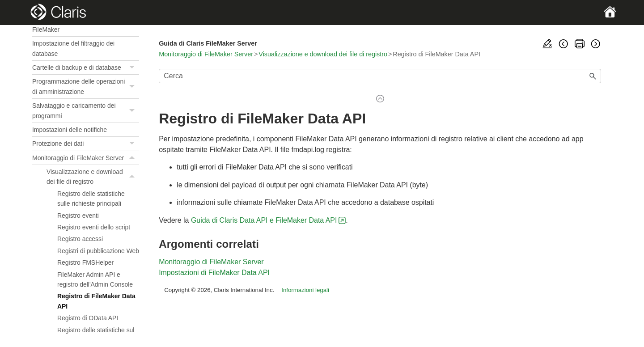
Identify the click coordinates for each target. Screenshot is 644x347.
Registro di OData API (88, 318)
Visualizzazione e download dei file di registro (93, 177)
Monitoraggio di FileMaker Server (86, 158)
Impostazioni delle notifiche (70, 130)
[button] (133, 68)
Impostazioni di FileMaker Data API (214, 273)
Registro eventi (78, 216)
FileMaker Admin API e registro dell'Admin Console (95, 279)
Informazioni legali (305, 290)
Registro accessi (80, 239)
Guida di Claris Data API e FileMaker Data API (264, 220)
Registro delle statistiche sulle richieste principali (91, 199)
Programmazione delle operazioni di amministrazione (86, 87)
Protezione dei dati (86, 144)
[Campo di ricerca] (380, 76)
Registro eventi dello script (94, 227)
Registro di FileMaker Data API (96, 301)
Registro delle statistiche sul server (96, 335)
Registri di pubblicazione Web (98, 251)
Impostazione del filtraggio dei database (73, 48)
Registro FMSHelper (85, 262)
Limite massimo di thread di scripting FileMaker (83, 24)
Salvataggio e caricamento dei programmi (86, 111)
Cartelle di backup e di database (86, 68)
